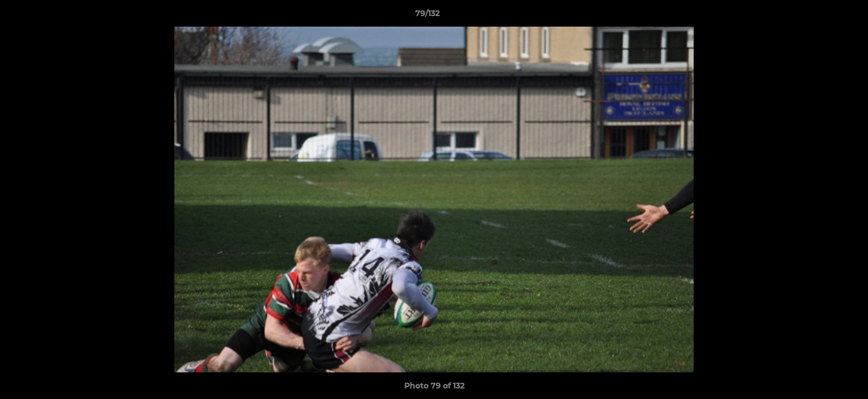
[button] (821, 16)
